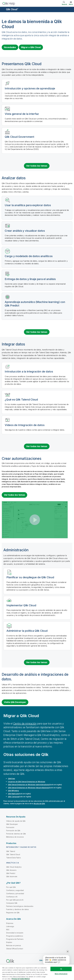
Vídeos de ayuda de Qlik (16, 821)
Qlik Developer (12, 824)
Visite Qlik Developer (15, 702)
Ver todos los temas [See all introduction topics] (37, 166)
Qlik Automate (12, 876)
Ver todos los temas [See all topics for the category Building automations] (14, 495)
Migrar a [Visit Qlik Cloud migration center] (31, 47)
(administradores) (29, 785)
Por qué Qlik (11, 887)
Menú (71, 4)
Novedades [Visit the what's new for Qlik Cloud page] (10, 47)
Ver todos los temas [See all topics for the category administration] (37, 662)
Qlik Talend (11, 851)
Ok (61, 969)
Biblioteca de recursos (15, 837)
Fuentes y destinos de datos (18, 909)
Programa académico (15, 936)
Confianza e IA (12, 897)
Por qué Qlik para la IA (15, 900)
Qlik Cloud (12, 9)
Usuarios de (27, 782)
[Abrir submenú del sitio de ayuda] (3, 10)
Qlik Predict (11, 873)
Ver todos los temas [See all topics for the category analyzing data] (37, 332)
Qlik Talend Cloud (13, 854)
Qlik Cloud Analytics (14, 867)
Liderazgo (10, 926)
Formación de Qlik (13, 831)
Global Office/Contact (15, 949)
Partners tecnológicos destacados (20, 906)
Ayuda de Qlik (39, 804)
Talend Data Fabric (14, 858)
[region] (37, 972)
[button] (35, 520)
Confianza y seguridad (15, 890)
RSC (8, 930)
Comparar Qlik (12, 903)
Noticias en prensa (14, 945)
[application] (55, 960)
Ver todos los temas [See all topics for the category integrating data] (37, 446)
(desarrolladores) (29, 788)
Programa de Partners (15, 939)
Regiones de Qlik (13, 913)
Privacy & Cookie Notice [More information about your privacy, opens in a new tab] (21, 979)
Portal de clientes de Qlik (16, 834)
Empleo (9, 942)
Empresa (10, 923)
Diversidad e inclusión (15, 933)
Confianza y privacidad (15, 893)
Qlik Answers (11, 870)
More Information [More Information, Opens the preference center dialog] (61, 974)
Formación (10, 827)
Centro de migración (25, 724)
